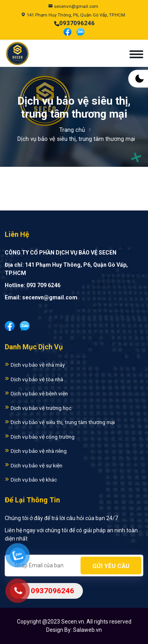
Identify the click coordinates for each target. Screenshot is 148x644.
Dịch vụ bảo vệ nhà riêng (36, 451)
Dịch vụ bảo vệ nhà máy (35, 365)
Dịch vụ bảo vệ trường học (38, 408)
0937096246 (77, 23)
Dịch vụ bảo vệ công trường (40, 437)
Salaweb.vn (87, 630)
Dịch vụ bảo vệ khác (31, 480)
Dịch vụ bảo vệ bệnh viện (36, 393)
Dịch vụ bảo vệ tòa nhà (34, 379)
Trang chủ (72, 130)
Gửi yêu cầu (111, 566)
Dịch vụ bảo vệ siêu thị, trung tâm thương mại (60, 422)
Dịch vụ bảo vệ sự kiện (34, 465)
